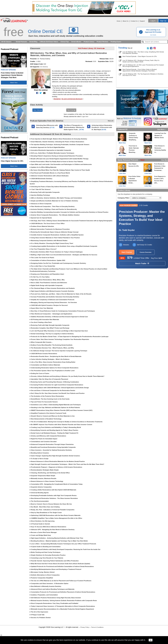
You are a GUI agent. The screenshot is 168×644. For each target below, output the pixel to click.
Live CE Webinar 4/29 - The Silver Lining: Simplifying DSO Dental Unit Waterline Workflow (143, 53)
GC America (44, 67)
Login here (85, 117)
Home (119, 21)
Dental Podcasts (21, 42)
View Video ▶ (37, 110)
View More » (161, 129)
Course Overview (146, 252)
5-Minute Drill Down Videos (49, 42)
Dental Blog (33, 42)
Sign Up (163, 21)
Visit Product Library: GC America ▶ (91, 48)
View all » (111, 121)
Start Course (127, 252)
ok (151, 640)
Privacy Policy (85, 627)
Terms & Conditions (97, 627)
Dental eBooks (76, 42)
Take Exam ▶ (71, 110)
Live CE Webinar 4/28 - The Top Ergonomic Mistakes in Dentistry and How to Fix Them (143, 75)
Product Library (89, 42)
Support (142, 21)
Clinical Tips (65, 42)
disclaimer (57, 99)
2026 (94, 61)
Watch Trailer (142, 263)
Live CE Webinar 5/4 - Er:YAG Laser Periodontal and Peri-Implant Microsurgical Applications (143, 66)
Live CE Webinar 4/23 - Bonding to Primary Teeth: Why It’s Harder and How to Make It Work (141, 61)
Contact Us (134, 21)
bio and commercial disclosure (72, 99)
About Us (126, 21)
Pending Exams (116, 42)
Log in (153, 21)
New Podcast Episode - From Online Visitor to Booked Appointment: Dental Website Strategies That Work (140, 70)
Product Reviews (102, 42)
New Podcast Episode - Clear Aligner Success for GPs (140, 56)
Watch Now (14, 83)
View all (130, 48)
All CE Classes (6, 42)
